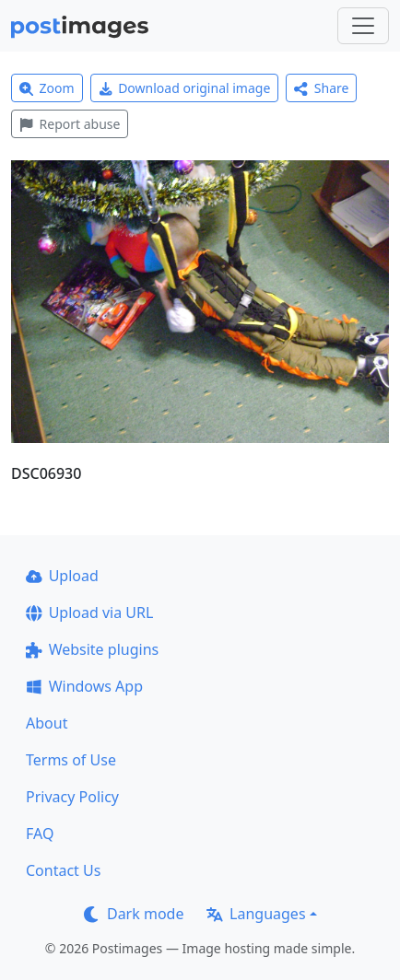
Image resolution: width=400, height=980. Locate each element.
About (47, 723)
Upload (62, 576)
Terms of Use (71, 760)
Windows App (84, 686)
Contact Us (63, 870)
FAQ (40, 834)
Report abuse (70, 124)
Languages (256, 914)
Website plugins (92, 649)
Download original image (185, 88)
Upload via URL (89, 612)
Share (321, 88)
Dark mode (134, 914)
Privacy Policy (72, 797)
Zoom (47, 88)
